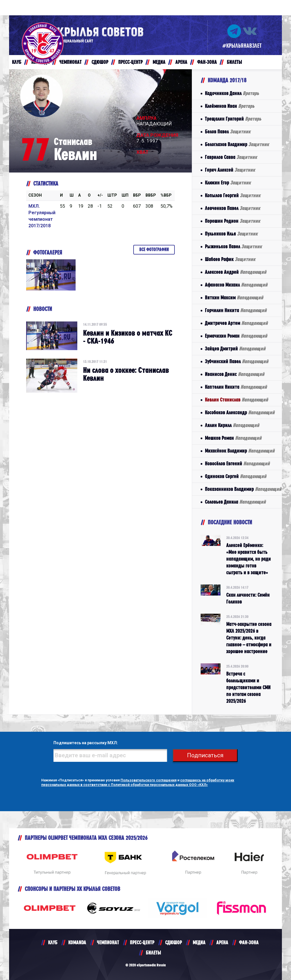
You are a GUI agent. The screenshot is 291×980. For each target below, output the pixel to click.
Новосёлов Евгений (237, 463)
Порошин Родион (232, 221)
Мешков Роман (233, 438)
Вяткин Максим (234, 297)
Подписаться (205, 755)
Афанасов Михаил (236, 285)
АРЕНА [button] (181, 62)
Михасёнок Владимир (240, 451)
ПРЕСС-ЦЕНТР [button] (130, 62)
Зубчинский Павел (237, 361)
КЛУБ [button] (17, 62)
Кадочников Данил (232, 93)
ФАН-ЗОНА (249, 942)
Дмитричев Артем (236, 323)
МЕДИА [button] (159, 62)
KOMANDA (77, 942)
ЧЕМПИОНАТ (108, 942)
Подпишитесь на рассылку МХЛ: (86, 743)
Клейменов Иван (230, 106)
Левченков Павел (232, 208)
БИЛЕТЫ (153, 953)
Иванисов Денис (235, 374)
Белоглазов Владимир (237, 144)
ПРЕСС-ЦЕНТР (142, 942)
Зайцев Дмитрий (235, 349)
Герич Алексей (230, 170)
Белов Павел (228, 132)
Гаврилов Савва (231, 157)
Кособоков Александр (240, 412)
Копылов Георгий (233, 195)
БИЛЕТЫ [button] (234, 62)
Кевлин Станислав (236, 400)
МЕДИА (199, 942)
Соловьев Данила (235, 502)
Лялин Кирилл (232, 425)
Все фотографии (154, 250)
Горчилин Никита (236, 310)
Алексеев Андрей (236, 272)
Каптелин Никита (236, 387)
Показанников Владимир (243, 489)
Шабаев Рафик (230, 259)
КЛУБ (53, 942)
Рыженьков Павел (233, 246)
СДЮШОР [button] (100, 62)
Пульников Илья (231, 234)
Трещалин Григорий (233, 119)
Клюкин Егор (228, 183)
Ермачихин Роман (236, 336)
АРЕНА (222, 942)
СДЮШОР (173, 942)
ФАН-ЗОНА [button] (207, 62)
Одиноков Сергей (236, 476)
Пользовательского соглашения (148, 780)
